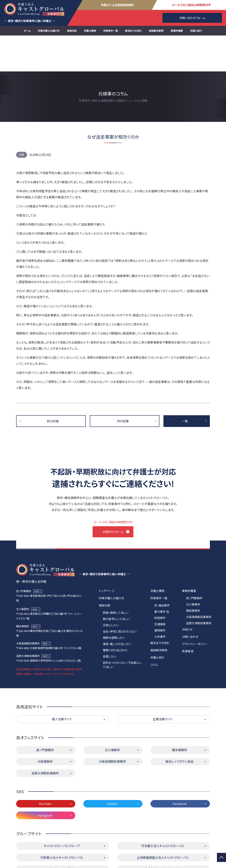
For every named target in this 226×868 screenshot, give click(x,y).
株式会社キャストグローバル (163, 835)
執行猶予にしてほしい (116, 585)
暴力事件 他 (162, 578)
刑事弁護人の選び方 (49, 31)
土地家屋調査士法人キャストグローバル (163, 824)
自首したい (110, 622)
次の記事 (123, 385)
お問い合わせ (190, 603)
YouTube (45, 770)
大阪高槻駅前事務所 (199, 583)
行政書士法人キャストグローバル (62, 824)
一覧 (185, 385)
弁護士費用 (90, 31)
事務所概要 (177, 31)
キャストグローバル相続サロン (62, 835)
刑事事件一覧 (111, 31)
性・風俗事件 (162, 571)
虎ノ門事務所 (194, 564)
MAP (37, 557)
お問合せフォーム (113, 496)
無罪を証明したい (114, 604)
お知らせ (187, 595)
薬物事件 (160, 596)
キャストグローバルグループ (62, 812)
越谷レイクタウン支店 (179, 728)
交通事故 (160, 590)
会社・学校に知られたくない (120, 597)
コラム (154, 631)
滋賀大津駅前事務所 (199, 589)
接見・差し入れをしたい (117, 610)
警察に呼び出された (115, 616)
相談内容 (72, 31)
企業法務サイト (163, 685)
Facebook (180, 770)
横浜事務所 (193, 577)
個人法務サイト (62, 685)
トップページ (107, 557)
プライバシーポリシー (195, 610)
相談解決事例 (156, 31)
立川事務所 (193, 570)
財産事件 (160, 584)
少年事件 (160, 603)
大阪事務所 (45, 728)
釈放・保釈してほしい (116, 579)
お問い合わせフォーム (192, 18)
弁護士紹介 (196, 31)
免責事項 (188, 617)
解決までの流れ (133, 31)
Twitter (112, 770)
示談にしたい (111, 591)
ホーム (27, 31)
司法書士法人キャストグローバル (163, 812)
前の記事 (53, 385)
